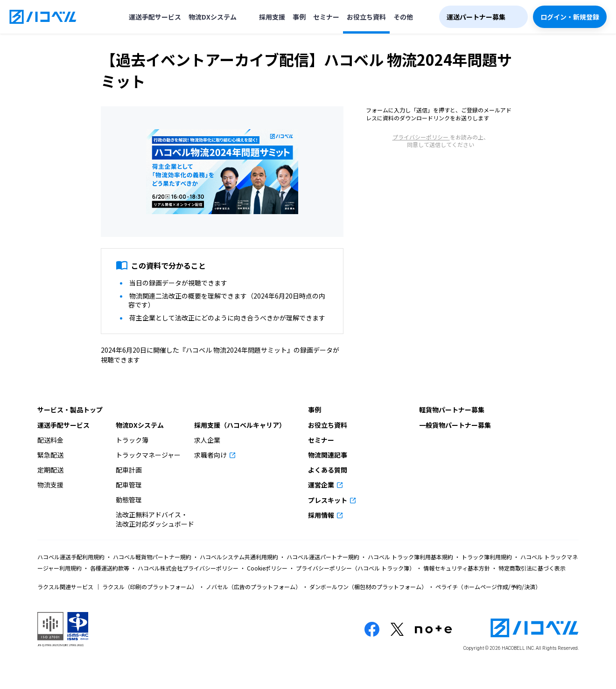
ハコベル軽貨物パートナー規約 (152, 557)
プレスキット (328, 500)
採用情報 (322, 515)
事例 (299, 17)
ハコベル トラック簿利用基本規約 (410, 557)
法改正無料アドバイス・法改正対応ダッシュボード (155, 519)
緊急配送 (50, 455)
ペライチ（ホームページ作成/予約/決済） (487, 587)
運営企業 (322, 485)
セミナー (326, 17)
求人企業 (207, 440)
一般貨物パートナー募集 (455, 425)
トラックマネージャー (148, 455)
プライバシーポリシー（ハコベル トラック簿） (355, 568)
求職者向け (211, 455)
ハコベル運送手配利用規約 (72, 557)
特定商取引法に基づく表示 (531, 568)
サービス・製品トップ (70, 410)
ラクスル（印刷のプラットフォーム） (150, 587)
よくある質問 (328, 470)
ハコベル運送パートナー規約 (323, 557)
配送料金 (50, 440)
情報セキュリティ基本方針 (457, 568)
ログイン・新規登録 (570, 17)
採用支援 (272, 17)
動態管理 (129, 500)
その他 (403, 17)
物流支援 (50, 485)
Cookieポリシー (267, 568)
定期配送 (50, 470)
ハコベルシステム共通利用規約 (239, 557)
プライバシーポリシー (421, 137)
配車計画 (129, 470)
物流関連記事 (328, 455)
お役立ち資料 (366, 17)
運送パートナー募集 (476, 17)
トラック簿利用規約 (487, 557)
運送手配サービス (155, 17)
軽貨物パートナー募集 (452, 410)
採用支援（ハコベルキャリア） (240, 425)
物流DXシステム (213, 17)
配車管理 (129, 485)
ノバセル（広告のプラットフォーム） (253, 587)
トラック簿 (132, 440)
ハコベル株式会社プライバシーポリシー (188, 568)
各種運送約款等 (110, 568)
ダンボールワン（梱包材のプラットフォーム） (368, 587)
